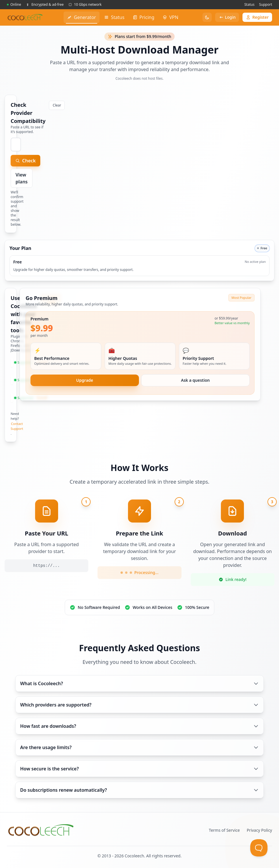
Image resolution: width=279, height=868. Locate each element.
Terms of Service (224, 830)
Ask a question (195, 380)
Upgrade (85, 380)
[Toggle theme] (207, 17)
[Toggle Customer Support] (259, 848)
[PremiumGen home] (25, 17)
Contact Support (17, 426)
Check (25, 161)
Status (250, 4)
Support (266, 4)
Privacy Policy (259, 830)
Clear (57, 105)
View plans (22, 178)
